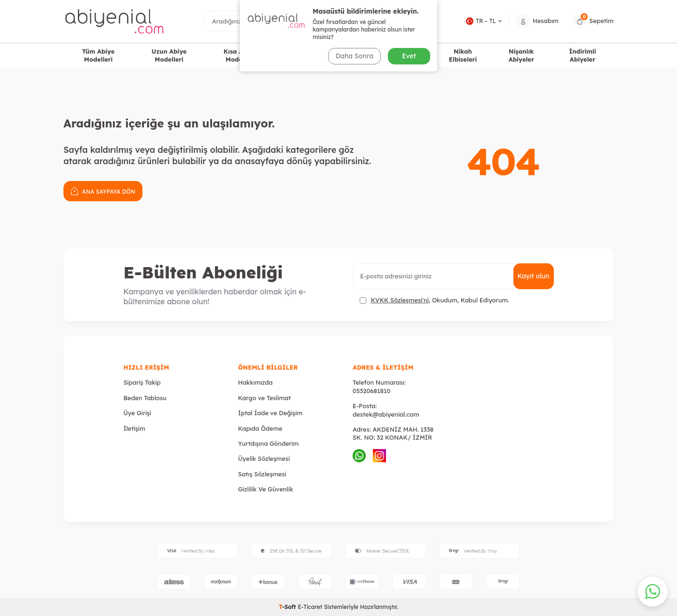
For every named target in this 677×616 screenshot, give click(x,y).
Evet (409, 56)
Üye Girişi (138, 413)
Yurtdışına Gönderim (268, 443)
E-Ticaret (310, 607)
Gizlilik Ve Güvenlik (265, 489)
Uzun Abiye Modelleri (169, 55)
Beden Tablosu (145, 398)
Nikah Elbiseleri (463, 55)
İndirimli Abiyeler (583, 55)
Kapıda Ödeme (260, 428)
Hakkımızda (255, 382)
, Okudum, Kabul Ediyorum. (434, 300)
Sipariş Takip (142, 382)
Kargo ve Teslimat (264, 398)
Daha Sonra (354, 56)
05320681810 (371, 391)
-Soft (288, 607)
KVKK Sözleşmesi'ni (400, 300)
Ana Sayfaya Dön (103, 191)
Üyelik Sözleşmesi (264, 458)
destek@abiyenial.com (386, 414)
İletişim (134, 428)
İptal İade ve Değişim (270, 413)
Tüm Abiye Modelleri (98, 55)
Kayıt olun (534, 276)
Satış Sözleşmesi (262, 474)
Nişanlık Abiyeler (521, 55)
